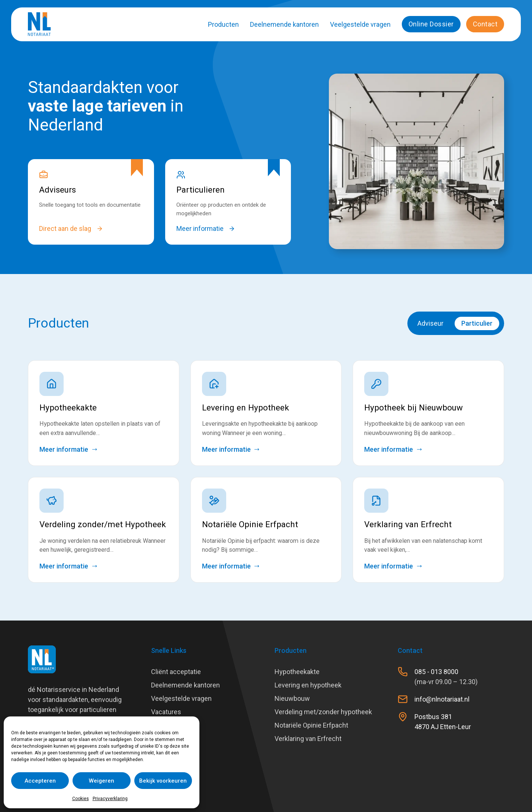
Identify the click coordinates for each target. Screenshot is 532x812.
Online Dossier (431, 24)
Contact (485, 24)
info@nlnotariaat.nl (442, 699)
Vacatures (166, 712)
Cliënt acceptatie (176, 672)
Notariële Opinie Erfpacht (250, 524)
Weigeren (102, 781)
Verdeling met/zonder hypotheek (323, 712)
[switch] (456, 323)
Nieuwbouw (292, 698)
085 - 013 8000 (436, 672)
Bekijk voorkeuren (163, 781)
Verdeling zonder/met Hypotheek (103, 524)
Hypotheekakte (68, 407)
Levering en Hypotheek (246, 407)
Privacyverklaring (110, 799)
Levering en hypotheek (308, 685)
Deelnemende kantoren (284, 24)
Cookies (81, 799)
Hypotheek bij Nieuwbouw (414, 407)
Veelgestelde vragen (360, 24)
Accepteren (40, 781)
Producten (223, 24)
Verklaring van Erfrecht (408, 524)
